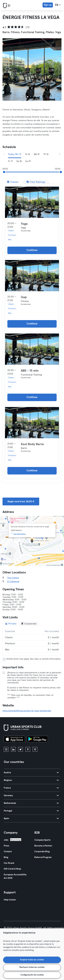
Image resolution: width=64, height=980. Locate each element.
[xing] (35, 749)
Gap (24, 297)
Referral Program (43, 857)
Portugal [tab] (31, 811)
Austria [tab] (31, 773)
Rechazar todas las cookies (32, 967)
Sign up (48, 5)
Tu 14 (27, 154)
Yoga (24, 224)
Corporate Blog (42, 852)
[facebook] (28, 749)
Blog (6, 857)
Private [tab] (11, 624)
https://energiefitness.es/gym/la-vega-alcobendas (27, 711)
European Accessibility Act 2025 (15, 876)
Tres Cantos (13, 578)
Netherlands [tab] (31, 803)
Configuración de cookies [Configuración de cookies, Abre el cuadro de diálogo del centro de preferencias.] (32, 975)
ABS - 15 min (30, 371)
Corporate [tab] (29, 624)
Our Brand (9, 863)
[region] (32, 954)
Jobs (6, 840)
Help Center (10, 900)
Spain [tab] (31, 818)
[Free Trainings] (36, 182)
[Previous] (4, 154)
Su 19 (28, 161)
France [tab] (31, 788)
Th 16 (46, 154)
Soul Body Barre (32, 444)
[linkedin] (13, 749)
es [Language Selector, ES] (58, 5)
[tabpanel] (32, 641)
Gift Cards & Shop (12, 869)
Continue (32, 250)
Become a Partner (43, 846)
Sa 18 (19, 161)
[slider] (4, 172)
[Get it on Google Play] (37, 739)
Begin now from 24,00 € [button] (21, 501)
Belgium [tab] (31, 780)
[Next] (60, 154)
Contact (8, 852)
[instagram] (6, 749)
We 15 (37, 154)
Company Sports (42, 840)
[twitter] (21, 749)
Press (6, 846)
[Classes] (13, 182)
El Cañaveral (13, 582)
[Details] (32, 202)
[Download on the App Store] (14, 739)
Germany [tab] (31, 796)
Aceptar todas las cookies (32, 960)
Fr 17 (10, 161)
